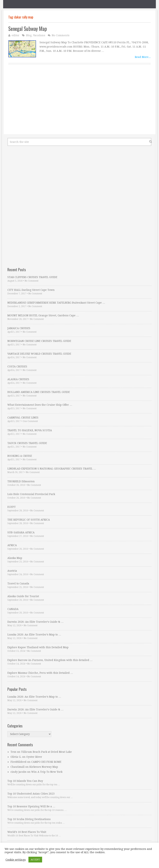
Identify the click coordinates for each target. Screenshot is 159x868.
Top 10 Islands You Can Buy (25, 781)
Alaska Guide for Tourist (23, 596)
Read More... (143, 57)
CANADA (13, 609)
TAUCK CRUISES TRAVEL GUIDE (27, 443)
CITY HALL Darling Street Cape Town (31, 290)
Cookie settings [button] (16, 860)
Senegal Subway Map (28, 29)
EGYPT (12, 507)
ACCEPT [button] (35, 860)
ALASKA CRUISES (18, 379)
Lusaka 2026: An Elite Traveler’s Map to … (34, 635)
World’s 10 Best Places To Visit (27, 832)
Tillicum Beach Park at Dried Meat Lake (46, 752)
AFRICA (12, 545)
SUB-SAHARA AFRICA (21, 532)
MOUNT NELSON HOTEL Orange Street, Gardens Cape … (43, 315)
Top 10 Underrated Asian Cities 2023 (31, 794)
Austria (12, 571)
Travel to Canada (18, 583)
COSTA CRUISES (17, 366)
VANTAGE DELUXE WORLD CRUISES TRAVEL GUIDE (39, 354)
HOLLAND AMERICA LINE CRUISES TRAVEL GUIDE (39, 392)
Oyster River (34, 757)
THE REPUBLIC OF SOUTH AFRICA (29, 520)
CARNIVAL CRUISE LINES (23, 418)
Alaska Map (15, 558)
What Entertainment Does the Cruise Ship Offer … (40, 405)
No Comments (61, 35)
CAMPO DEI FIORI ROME (46, 762)
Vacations (39, 35)
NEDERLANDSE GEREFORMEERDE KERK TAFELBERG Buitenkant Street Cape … (56, 303)
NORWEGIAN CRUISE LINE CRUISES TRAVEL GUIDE (39, 341)
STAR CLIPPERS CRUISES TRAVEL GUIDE (32, 277)
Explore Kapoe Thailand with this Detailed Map (38, 647)
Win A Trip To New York (47, 772)
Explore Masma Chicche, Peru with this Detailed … (40, 673)
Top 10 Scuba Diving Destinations (29, 819)
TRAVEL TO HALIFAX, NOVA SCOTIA (30, 430)
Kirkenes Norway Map (44, 767)
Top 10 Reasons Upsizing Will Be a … (31, 806)
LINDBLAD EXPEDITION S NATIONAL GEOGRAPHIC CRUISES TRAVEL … (52, 469)
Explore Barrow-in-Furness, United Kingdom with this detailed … (50, 660)
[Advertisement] (79, 104)
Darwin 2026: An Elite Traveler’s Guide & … (35, 622)
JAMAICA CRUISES (19, 328)
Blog (29, 35)
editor (16, 35)
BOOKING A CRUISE (20, 456)
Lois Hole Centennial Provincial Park (31, 494)
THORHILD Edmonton (21, 481)
